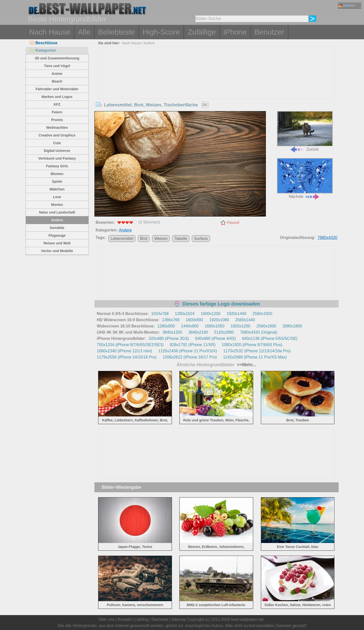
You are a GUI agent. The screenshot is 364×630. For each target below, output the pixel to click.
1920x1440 (236, 314)
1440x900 (190, 326)
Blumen (57, 174)
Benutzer (269, 32)
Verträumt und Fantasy (57, 158)
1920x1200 (240, 326)
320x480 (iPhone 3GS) (169, 338)
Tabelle (181, 239)
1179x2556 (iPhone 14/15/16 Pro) (127, 357)
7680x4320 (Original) (259, 332)
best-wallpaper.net (247, 619)
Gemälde (57, 228)
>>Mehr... (246, 365)
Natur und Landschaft (57, 212)
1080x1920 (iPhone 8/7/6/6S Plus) (252, 345)
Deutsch (347, 5)
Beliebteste (117, 32)
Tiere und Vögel (57, 66)
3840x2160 (198, 332)
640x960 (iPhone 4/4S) (216, 338)
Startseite (160, 619)
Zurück (305, 131)
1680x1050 (215, 326)
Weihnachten (57, 128)
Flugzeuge (57, 235)
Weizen (161, 239)
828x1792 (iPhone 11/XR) (193, 345)
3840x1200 (172, 332)
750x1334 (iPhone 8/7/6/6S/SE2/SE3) (130, 345)
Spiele (57, 181)
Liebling (141, 619)
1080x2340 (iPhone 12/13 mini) (124, 351)
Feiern (57, 112)
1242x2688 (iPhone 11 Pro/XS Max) (255, 357)
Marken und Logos (57, 97)
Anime (57, 74)
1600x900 (194, 320)
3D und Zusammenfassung (57, 58)
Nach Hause (50, 32)
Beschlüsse (43, 43)
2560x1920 (262, 314)
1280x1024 (185, 314)
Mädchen (57, 189)
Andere (57, 220)
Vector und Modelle (57, 251)
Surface (201, 239)
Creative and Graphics (57, 135)
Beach (57, 81)
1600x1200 (211, 314)
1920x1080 (219, 320)
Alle (84, 32)
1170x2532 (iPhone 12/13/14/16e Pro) (257, 351)
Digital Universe (57, 151)
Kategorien (43, 50)
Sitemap (179, 619)
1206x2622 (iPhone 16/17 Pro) (190, 357)
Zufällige (202, 32)
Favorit (233, 223)
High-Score (161, 32)
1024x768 (160, 314)
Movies (57, 205)
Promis (57, 120)
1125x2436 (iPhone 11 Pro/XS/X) (188, 351)
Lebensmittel (122, 239)
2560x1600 (266, 326)
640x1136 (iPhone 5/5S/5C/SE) (270, 338)
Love (57, 197)
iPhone (235, 32)
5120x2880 (224, 332)
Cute (57, 143)
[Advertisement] (216, 84)
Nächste (305, 178)
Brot (144, 239)
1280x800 (166, 326)
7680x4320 (327, 238)
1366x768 (171, 320)
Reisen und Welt (57, 243)
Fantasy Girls (57, 166)
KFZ (57, 104)
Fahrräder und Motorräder (57, 89)
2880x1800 (292, 326)
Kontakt (124, 619)
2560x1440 (245, 320)
